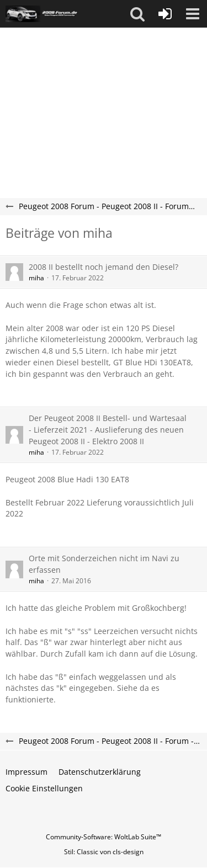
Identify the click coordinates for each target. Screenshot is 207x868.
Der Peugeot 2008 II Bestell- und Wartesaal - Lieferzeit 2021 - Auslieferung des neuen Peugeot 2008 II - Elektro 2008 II (108, 429)
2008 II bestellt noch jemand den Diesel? (104, 267)
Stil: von (104, 852)
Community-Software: (104, 837)
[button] (137, 14)
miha (36, 278)
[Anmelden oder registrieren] (165, 14)
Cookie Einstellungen (44, 788)
